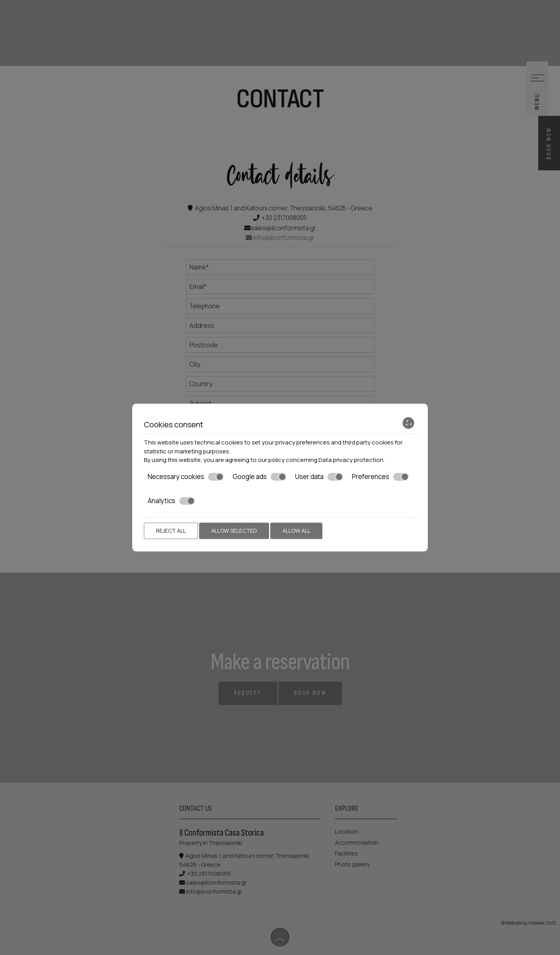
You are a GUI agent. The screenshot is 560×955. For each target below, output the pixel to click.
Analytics (171, 501)
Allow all (296, 531)
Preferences (380, 477)
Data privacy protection (351, 460)
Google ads (259, 477)
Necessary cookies (186, 477)
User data (319, 477)
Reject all (171, 531)
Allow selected (234, 531)
